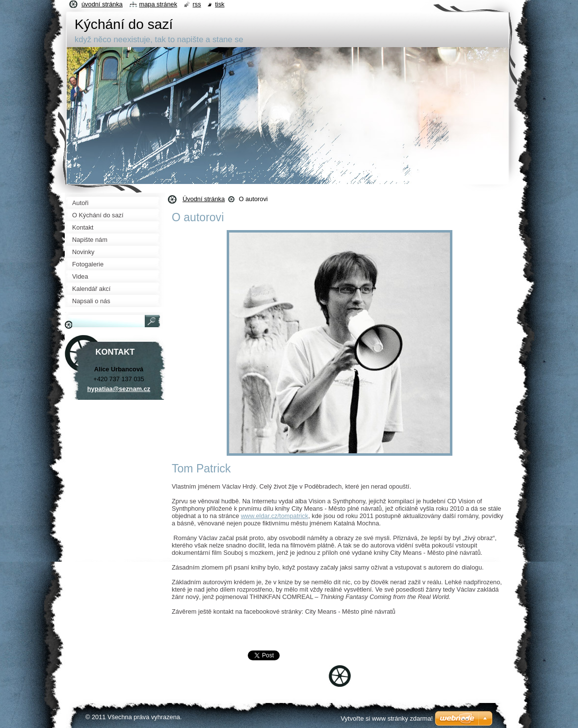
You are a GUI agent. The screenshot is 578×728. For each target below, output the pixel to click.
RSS (197, 4)
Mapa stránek (158, 4)
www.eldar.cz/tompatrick (275, 516)
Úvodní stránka (204, 199)
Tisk (220, 4)
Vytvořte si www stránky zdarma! (387, 718)
